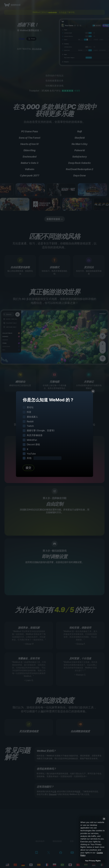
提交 (28, 468)
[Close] (104, 819)
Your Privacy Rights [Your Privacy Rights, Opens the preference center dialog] (93, 861)
